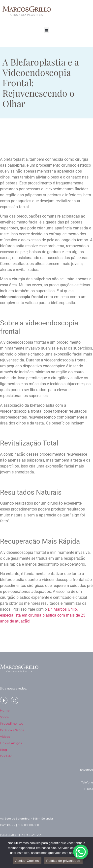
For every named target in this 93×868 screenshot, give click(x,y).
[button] (46, 30)
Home (5, 710)
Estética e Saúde (12, 730)
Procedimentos (12, 723)
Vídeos (5, 737)
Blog (3, 750)
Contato (6, 756)
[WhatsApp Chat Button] (81, 852)
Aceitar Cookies (27, 861)
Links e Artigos (11, 743)
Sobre (4, 717)
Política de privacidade (63, 861)
